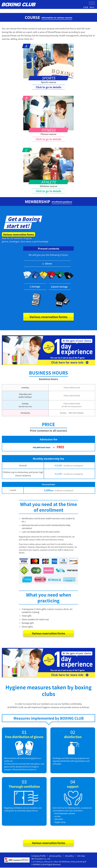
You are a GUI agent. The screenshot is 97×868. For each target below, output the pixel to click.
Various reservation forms (19, 234)
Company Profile (39, 856)
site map (81, 856)
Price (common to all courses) (49, 431)
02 (73, 732)
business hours (48, 379)
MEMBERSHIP (48, 201)
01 (24, 732)
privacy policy (55, 856)
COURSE (48, 17)
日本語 (86, 7)
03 (24, 782)
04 (73, 782)
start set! (18, 226)
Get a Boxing (24, 219)
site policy (69, 856)
